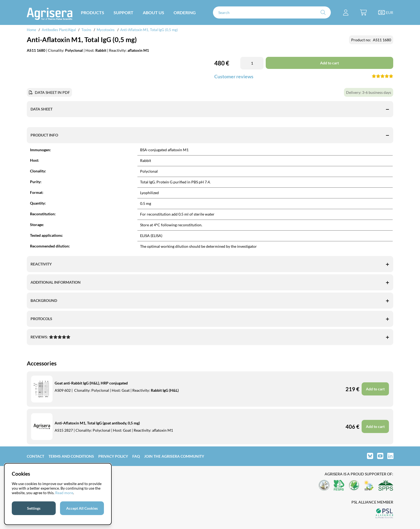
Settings (34, 508)
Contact (35, 456)
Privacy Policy (113, 456)
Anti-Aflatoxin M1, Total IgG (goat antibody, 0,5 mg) (97, 423)
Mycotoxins (106, 30)
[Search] (272, 12)
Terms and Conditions (71, 456)
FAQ (136, 456)
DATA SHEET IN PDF (52, 92)
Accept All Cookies (82, 508)
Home (31, 30)
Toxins (86, 30)
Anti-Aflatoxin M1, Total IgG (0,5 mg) (149, 30)
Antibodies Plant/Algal (59, 30)
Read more (64, 493)
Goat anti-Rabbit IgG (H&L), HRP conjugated (91, 383)
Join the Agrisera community (174, 456)
